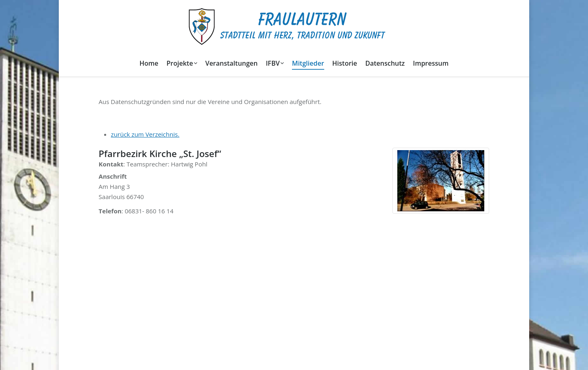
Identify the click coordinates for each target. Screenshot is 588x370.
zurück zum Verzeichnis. (145, 134)
